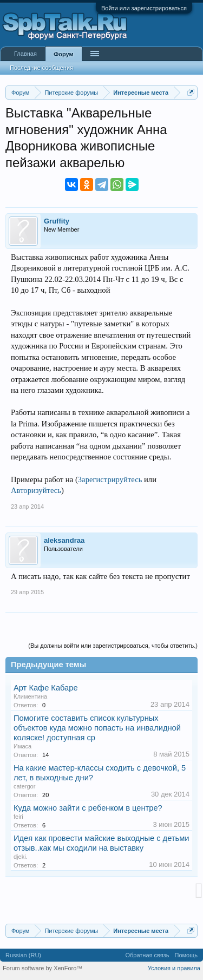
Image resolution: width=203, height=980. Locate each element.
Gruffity (57, 221)
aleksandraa (64, 540)
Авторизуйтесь (36, 490)
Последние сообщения (41, 68)
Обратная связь (147, 955)
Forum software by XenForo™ (42, 968)
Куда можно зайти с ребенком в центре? (88, 808)
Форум (64, 54)
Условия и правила (174, 968)
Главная (25, 54)
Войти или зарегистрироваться (144, 8)
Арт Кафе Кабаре (46, 688)
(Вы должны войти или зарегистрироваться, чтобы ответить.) (113, 646)
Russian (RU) (23, 955)
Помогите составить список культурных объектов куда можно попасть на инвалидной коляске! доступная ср (97, 728)
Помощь (186, 955)
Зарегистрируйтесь (110, 479)
